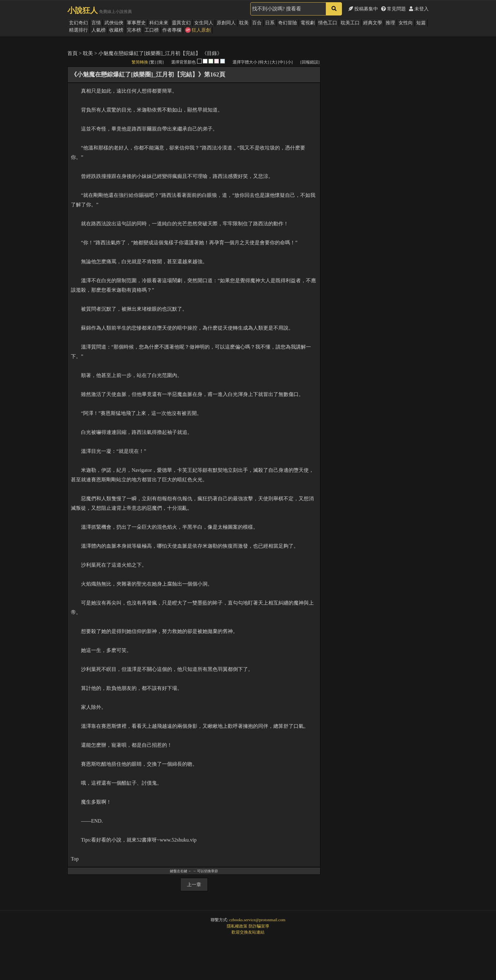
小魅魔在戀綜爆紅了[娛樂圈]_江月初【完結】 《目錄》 (160, 53)
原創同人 (226, 23)
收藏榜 (116, 30)
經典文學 (373, 23)
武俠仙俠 (114, 23)
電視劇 (308, 23)
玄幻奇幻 (78, 23)
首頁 (72, 53)
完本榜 (134, 30)
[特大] (264, 62)
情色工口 (328, 23)
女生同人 (204, 23)
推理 (390, 23)
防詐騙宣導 (259, 926)
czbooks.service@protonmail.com (257, 920)
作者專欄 (172, 30)
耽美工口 (350, 23)
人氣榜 (99, 30)
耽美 (244, 23)
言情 (96, 23)
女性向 (406, 23)
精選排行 (78, 30)
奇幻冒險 (288, 23)
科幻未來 (159, 23)
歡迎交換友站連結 (248, 932)
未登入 (419, 9)
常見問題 (394, 9)
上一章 (194, 885)
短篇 (421, 23)
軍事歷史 (136, 23)
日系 (270, 23)
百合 (257, 23)
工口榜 (152, 30)
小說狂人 (83, 10)
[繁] (152, 62)
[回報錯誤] (310, 62)
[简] (160, 62)
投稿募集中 (363, 9)
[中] (282, 62)
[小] (289, 62)
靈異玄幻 (181, 23)
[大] (274, 62)
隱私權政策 (237, 926)
